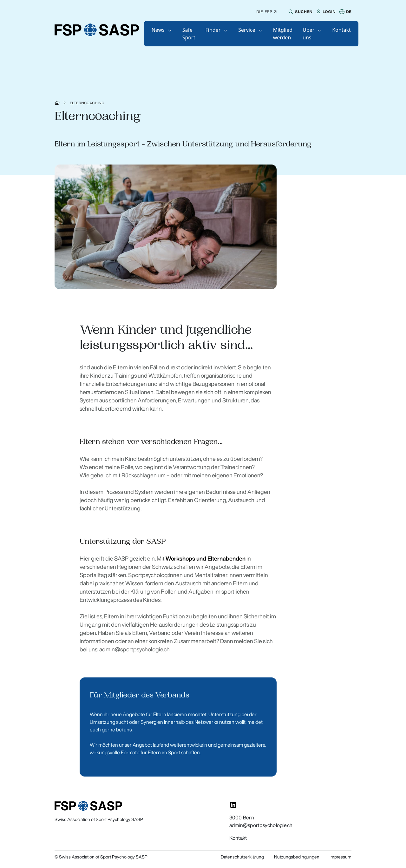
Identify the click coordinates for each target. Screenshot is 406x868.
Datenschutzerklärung (242, 857)
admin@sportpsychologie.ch (134, 649)
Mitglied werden (283, 34)
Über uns (308, 34)
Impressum (341, 857)
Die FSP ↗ (266, 12)
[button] (300, 12)
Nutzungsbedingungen (297, 857)
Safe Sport (189, 34)
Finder (213, 30)
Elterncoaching (87, 103)
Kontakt (341, 30)
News (158, 30)
